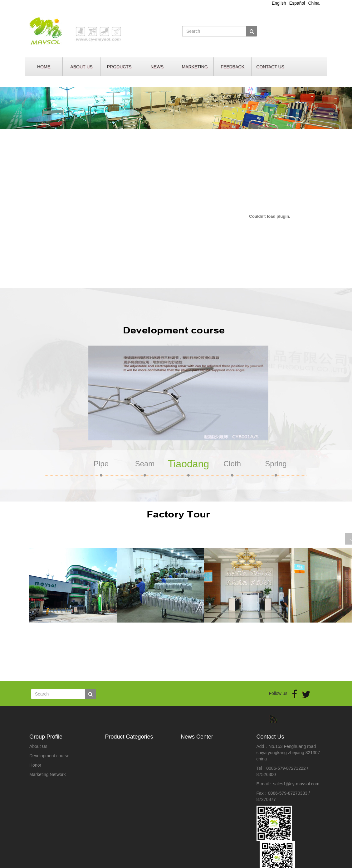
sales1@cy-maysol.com (296, 784)
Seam (145, 464)
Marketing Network (48, 774)
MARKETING (195, 67)
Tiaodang (188, 464)
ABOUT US (81, 67)
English (279, 3)
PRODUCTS (119, 67)
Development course (49, 756)
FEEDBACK (232, 67)
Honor (35, 765)
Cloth (232, 464)
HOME (44, 67)
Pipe (101, 464)
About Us (38, 746)
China (314, 3)
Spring (276, 464)
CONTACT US (270, 67)
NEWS (157, 67)
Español (297, 3)
